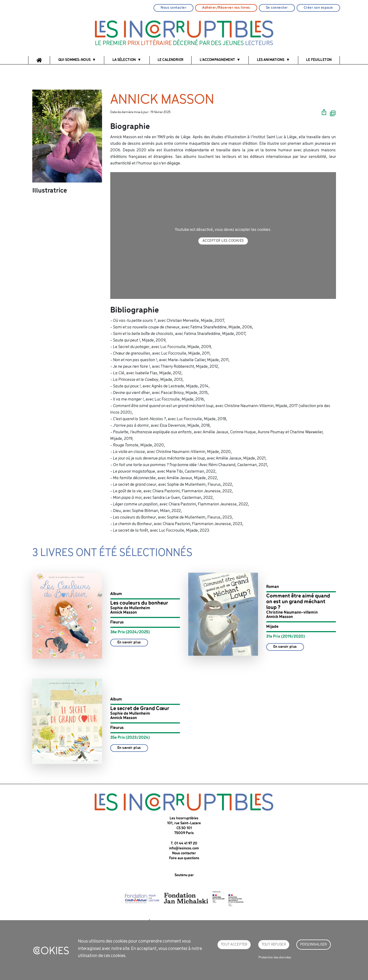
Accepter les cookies (223, 241)
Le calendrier (170, 60)
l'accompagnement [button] (217, 60)
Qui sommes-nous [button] (74, 60)
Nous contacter (173, 8)
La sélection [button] (124, 60)
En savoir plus (129, 642)
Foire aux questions (184, 858)
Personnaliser (314, 945)
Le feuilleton (319, 60)
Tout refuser (274, 945)
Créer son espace (318, 8)
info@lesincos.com (184, 848)
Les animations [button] (271, 60)
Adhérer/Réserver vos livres (226, 8)
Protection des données (275, 957)
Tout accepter (234, 945)
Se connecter (277, 8)
